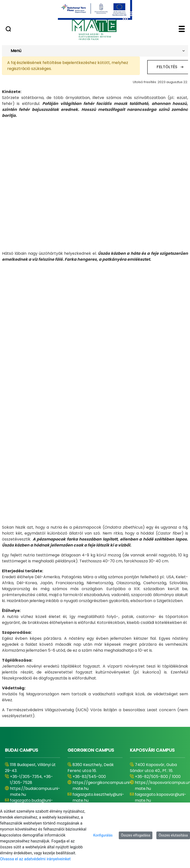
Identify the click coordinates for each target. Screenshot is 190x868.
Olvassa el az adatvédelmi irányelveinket (35, 859)
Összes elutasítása (173, 835)
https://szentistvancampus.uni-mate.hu (103, 763)
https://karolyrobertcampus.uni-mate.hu (42, 763)
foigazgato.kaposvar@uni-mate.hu (161, 681)
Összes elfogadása (136, 835)
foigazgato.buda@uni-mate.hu (31, 687)
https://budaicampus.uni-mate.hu (35, 675)
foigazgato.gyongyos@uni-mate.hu (36, 775)
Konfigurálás (103, 835)
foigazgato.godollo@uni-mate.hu (96, 775)
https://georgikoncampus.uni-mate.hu (102, 669)
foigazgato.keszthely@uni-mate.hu (98, 681)
